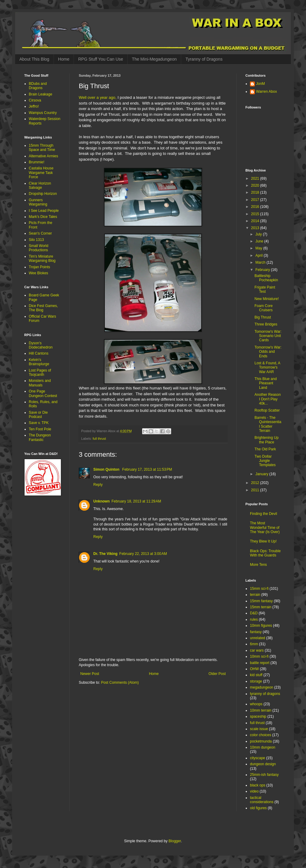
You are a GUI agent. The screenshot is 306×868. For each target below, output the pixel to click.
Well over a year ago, (98, 97)
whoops (256, 704)
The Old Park (265, 449)
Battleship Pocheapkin (266, 278)
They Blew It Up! (263, 541)
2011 (256, 490)
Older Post (217, 674)
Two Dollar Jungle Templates (265, 461)
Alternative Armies (43, 156)
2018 (256, 192)
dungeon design (263, 764)
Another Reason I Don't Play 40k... (268, 399)
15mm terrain (261, 607)
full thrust (99, 439)
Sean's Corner (40, 233)
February (263, 270)
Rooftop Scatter (267, 410)
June (260, 241)
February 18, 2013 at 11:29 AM (136, 501)
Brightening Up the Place (266, 440)
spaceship (258, 716)
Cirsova (35, 100)
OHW (254, 669)
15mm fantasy (261, 601)
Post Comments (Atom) (120, 683)
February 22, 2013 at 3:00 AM (143, 554)
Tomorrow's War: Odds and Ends (268, 352)
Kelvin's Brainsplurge (39, 362)
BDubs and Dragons (38, 86)
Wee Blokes (38, 273)
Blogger (175, 841)
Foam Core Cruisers (264, 308)
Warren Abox (266, 92)
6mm (254, 644)
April (259, 255)
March (261, 262)
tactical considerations (262, 800)
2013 (256, 228)
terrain (255, 595)
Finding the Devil (263, 514)
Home (64, 59)
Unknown (101, 501)
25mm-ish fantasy (264, 775)
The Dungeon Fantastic (40, 437)
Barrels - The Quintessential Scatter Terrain (268, 424)
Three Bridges (266, 324)
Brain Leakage (40, 94)
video (254, 791)
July (259, 234)
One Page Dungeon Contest (43, 393)
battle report (260, 663)
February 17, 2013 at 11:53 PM (147, 469)
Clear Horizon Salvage (40, 185)
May (259, 248)
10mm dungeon (263, 747)
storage (256, 681)
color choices (261, 735)
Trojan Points (39, 267)
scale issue (259, 729)
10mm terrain (261, 710)
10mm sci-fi (259, 656)
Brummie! (37, 162)
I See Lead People (44, 211)
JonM (260, 84)
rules (254, 619)
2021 (256, 179)
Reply (98, 485)
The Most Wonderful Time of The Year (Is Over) (265, 527)
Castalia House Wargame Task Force (41, 173)
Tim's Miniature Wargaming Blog (42, 259)
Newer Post (90, 674)
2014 (256, 221)
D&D (254, 613)
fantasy (256, 632)
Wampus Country (43, 113)
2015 (256, 214)
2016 (256, 207)
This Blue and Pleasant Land (266, 383)
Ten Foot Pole (40, 429)
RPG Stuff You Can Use (101, 59)
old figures (258, 808)
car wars (257, 650)
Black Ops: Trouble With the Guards (265, 553)
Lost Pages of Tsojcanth (40, 372)
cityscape (258, 758)
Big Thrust (263, 317)
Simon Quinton (107, 469)
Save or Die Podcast (38, 415)
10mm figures (261, 626)
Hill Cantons (39, 353)
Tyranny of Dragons (204, 59)
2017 (256, 200)
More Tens (258, 565)
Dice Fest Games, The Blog (43, 308)
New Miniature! (267, 299)
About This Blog (34, 59)
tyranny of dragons (265, 694)
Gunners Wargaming (38, 202)
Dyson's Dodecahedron (41, 345)
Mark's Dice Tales (43, 217)
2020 (256, 185)
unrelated (258, 638)
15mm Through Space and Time (42, 148)
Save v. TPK (39, 423)
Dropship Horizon (43, 194)
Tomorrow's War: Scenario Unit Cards (268, 336)
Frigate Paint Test (265, 289)
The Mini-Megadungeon (154, 59)
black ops (258, 785)
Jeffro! (34, 106)
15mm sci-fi (259, 589)
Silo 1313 (36, 240)
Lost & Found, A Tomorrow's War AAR (267, 367)
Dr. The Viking (105, 554)
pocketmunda (261, 741)
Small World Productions (38, 248)
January (262, 474)
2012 (256, 483)
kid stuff (256, 675)
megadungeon (262, 687)
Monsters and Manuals (40, 383)
